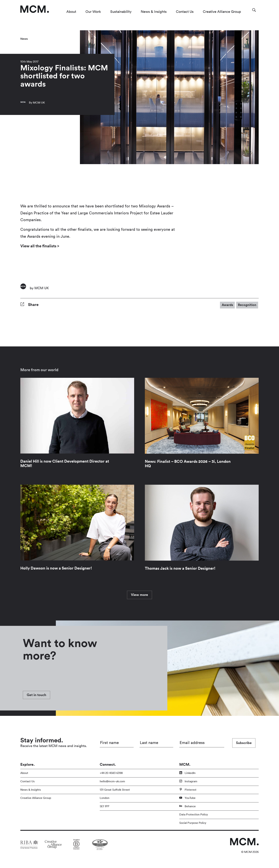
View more (139, 595)
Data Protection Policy (194, 815)
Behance (187, 806)
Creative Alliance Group (222, 12)
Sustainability (121, 12)
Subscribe (244, 743)
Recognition (247, 305)
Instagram (188, 781)
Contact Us (185, 12)
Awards (227, 305)
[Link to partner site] (29, 844)
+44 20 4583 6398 (111, 773)
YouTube (187, 798)
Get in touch (36, 695)
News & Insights (154, 12)
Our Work (93, 12)
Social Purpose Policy (193, 823)
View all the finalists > (40, 246)
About (71, 12)
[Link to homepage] (35, 9)
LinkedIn (187, 773)
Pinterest (188, 790)
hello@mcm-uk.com (112, 781)
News (24, 39)
